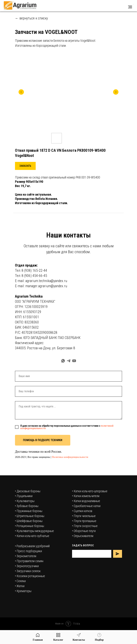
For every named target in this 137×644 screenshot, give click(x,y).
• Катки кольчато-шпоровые (90, 491)
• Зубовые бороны (27, 506)
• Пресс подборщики (28, 551)
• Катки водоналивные (86, 501)
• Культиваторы (25, 501)
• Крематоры (23, 591)
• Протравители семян (29, 561)
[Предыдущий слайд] (21, 92)
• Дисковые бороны (28, 491)
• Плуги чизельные (84, 516)
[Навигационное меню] (130, 7)
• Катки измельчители (86, 496)
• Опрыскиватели (83, 536)
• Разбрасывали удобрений (32, 546)
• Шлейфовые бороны (29, 521)
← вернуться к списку (31, 18)
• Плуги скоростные (85, 526)
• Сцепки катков (82, 511)
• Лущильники (24, 496)
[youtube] (74, 361)
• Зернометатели (26, 556)
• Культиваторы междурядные (34, 531)
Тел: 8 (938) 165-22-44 (31, 270)
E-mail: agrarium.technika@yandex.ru (41, 281)
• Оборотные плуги (84, 531)
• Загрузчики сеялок (28, 571)
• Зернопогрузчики (27, 566)
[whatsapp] (63, 361)
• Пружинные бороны (29, 511)
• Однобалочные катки (86, 506)
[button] (25, 166)
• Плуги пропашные (84, 521)
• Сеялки (20, 581)
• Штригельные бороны (30, 516)
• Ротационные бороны (30, 526)
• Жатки (20, 586)
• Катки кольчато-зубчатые (32, 536)
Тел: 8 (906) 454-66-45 (31, 276)
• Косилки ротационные (30, 576)
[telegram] (69, 361)
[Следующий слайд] (116, 92)
